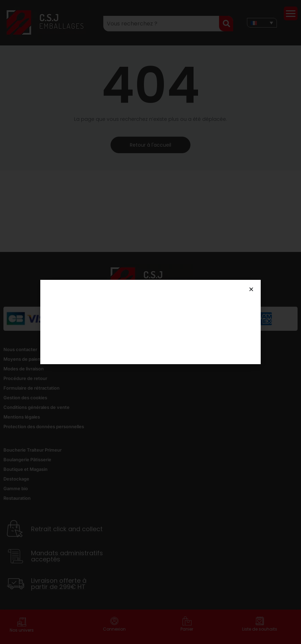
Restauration (17, 498)
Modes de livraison (24, 369)
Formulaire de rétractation (32, 388)
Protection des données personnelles (44, 426)
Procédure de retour (25, 378)
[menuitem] (262, 23)
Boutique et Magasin (25, 469)
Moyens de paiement (26, 359)
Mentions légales (22, 417)
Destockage (16, 479)
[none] (262, 23)
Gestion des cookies (25, 398)
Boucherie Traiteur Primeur (33, 450)
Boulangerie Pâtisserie (27, 460)
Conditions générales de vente (37, 407)
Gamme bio (16, 488)
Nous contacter (20, 349)
